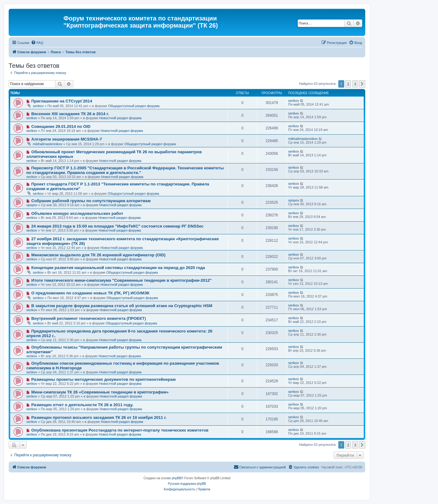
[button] (362, 84)
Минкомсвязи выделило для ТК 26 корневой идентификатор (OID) (98, 255)
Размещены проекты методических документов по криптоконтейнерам (104, 379)
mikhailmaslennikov (48, 144)
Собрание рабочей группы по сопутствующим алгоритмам (91, 201)
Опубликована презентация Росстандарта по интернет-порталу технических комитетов (120, 430)
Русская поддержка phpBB (187, 484)
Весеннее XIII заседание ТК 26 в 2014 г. (70, 114)
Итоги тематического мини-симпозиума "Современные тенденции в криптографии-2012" (121, 280)
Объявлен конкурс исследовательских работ (77, 213)
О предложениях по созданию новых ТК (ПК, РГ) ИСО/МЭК (90, 293)
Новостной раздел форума (120, 118)
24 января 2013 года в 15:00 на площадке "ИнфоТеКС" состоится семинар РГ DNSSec (117, 226)
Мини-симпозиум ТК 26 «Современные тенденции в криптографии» (100, 392)
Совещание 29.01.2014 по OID (61, 126)
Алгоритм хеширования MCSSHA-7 (67, 139)
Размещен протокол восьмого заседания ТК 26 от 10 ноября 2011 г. (99, 417)
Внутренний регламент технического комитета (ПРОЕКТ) (89, 318)
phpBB (176, 478)
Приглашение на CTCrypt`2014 (62, 101)
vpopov (32, 205)
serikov (38, 106)
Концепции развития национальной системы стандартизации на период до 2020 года (118, 268)
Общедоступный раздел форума (134, 106)
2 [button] (348, 84)
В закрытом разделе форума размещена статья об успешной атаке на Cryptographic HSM (122, 306)
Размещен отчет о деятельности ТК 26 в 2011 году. (82, 405)
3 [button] (355, 84)
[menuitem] (37, 43)
